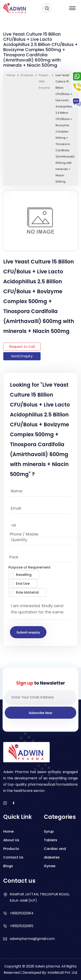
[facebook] (14, 803)
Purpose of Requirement (29, 567)
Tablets (51, 840)
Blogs (8, 866)
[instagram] (5, 803)
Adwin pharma (47, 966)
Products (27, 75)
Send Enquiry (22, 356)
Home (11, 75)
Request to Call (22, 347)
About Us (11, 840)
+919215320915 (21, 926)
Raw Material (24, 592)
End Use (20, 584)
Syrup (49, 831)
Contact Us (13, 857)
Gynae (50, 866)
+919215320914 (22, 913)
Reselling (21, 575)
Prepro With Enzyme (44, 81)
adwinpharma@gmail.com (32, 939)
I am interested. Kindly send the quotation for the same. (40, 610)
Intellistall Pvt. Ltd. (63, 973)
